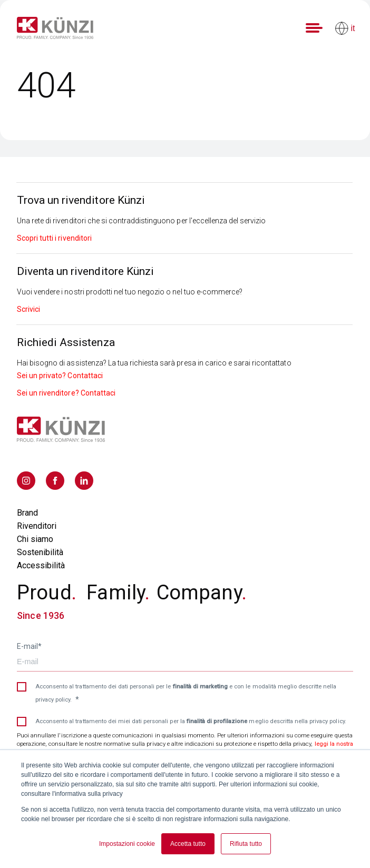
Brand (27, 513)
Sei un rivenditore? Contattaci (66, 393)
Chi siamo (35, 539)
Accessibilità (41, 565)
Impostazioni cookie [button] (127, 844)
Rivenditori (37, 526)
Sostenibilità (40, 552)
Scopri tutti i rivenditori (54, 238)
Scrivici (28, 309)
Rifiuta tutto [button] (246, 844)
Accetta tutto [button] (188, 844)
